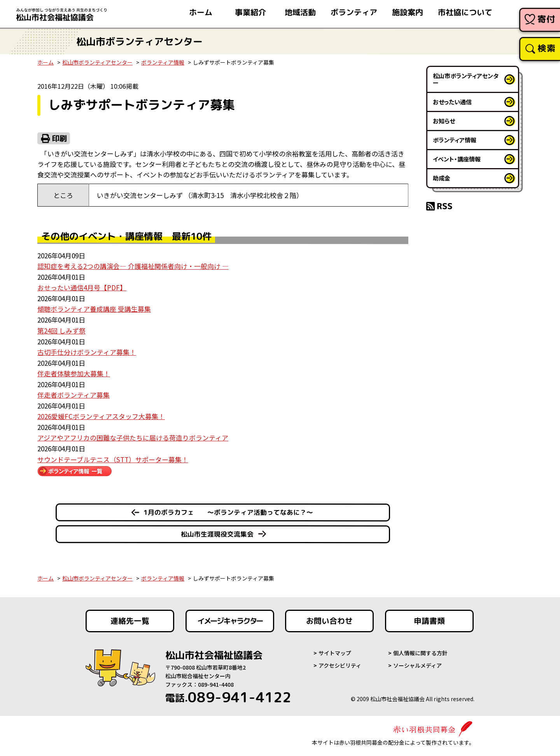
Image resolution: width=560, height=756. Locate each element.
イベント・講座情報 (457, 159)
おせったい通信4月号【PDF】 (82, 287)
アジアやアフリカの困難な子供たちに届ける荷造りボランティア (133, 435)
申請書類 (429, 618)
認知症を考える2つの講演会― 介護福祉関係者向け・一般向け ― (133, 266)
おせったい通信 (452, 102)
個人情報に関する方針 (420, 650)
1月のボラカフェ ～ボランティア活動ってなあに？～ (228, 509)
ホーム (45, 62)
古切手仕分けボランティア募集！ (87, 351)
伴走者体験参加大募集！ (74, 372)
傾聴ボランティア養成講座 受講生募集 (94, 308)
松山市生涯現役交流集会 (217, 531)
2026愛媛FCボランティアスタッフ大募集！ (101, 414)
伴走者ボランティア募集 (73, 393)
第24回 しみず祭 (61, 329)
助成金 (442, 178)
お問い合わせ (329, 618)
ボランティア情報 (163, 62)
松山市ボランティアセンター (97, 62)
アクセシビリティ (340, 663)
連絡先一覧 (130, 618)
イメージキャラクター (230, 618)
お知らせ (444, 121)
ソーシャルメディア (417, 663)
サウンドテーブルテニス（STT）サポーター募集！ (113, 456)
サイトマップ (335, 650)
